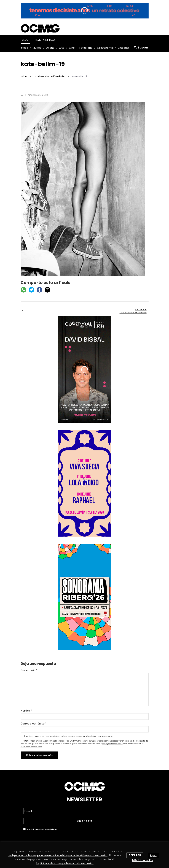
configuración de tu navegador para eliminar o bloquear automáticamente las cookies (58, 855)
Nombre (26, 710)
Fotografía (86, 48)
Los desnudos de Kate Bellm (133, 313)
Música (37, 48)
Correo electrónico (33, 723)
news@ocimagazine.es (112, 744)
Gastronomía (105, 48)
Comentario (29, 670)
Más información (143, 860)
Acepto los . (41, 829)
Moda (25, 48)
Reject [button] (153, 855)
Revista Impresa (45, 40)
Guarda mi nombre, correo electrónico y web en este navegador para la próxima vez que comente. (68, 736)
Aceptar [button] (135, 855)
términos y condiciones (31, 747)
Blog (25, 40)
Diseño (50, 48)
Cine (72, 48)
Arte (62, 48)
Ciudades (124, 48)
